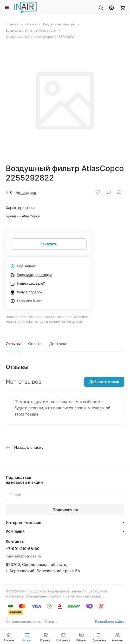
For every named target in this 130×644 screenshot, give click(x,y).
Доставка (58, 344)
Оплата (35, 344)
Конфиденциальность (23, 621)
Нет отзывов (26, 192)
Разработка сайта (110, 621)
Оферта (51, 621)
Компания (15, 531)
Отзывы (13, 344)
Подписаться (65, 510)
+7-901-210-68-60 (23, 549)
